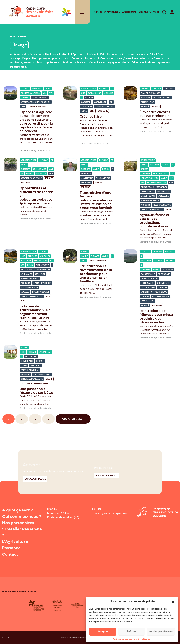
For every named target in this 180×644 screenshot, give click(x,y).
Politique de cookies (122, 639)
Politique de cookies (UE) (63, 517)
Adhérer (31, 482)
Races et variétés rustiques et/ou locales (36, 288)
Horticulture (160, 174)
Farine (166, 165)
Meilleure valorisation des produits (157, 93)
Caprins (145, 89)
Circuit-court (148, 196)
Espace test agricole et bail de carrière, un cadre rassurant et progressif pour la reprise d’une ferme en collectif (36, 122)
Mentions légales (142, 639)
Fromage (37, 89)
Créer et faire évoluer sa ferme (93, 118)
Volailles (41, 174)
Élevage (25, 89)
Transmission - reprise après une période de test (36, 102)
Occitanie (103, 111)
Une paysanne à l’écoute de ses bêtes (36, 391)
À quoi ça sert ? (17, 510)
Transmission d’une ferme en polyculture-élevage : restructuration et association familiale (96, 200)
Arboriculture (88, 89)
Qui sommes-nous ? (22, 516)
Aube (168, 210)
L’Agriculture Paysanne (15, 545)
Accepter (103, 632)
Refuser (132, 632)
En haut (7, 637)
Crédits (52, 509)
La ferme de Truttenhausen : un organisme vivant (35, 310)
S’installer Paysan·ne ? (107, 12)
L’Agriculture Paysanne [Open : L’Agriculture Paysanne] (135, 12)
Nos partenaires (18, 523)
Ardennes (157, 305)
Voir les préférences (161, 632)
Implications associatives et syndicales (36, 270)
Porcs (29, 174)
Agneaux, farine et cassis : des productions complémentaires (155, 221)
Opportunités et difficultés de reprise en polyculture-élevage (37, 194)
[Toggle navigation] (82, 12)
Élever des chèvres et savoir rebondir (155, 114)
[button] (173, 602)
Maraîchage (94, 93)
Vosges (156, 107)
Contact (154, 12)
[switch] (172, 12)
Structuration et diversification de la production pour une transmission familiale (96, 274)
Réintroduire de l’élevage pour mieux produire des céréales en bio (156, 316)
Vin (44, 93)
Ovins (48, 89)
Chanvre (157, 252)
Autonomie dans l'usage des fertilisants (157, 187)
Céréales (155, 165)
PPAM (30, 265)
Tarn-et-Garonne (37, 107)
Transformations (30, 93)
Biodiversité (100, 102)
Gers (92, 111)
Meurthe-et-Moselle (38, 383)
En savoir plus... (107, 493)
